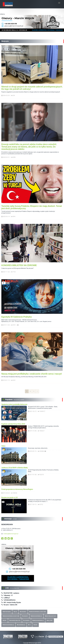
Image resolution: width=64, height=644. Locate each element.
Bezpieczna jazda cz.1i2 (9, 497)
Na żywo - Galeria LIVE (9, 605)
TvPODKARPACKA (8, 600)
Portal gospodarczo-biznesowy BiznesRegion (17, 489)
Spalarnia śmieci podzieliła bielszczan (14, 404)
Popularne (9, 400)
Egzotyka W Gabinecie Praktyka (16, 317)
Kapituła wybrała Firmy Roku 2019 (13, 424)
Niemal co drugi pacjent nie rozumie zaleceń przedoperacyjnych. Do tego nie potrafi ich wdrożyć (32, 88)
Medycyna (5, 41)
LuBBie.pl (5, 598)
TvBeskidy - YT (7, 595)
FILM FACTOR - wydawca (10, 593)
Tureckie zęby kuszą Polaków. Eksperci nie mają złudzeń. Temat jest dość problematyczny (32, 207)
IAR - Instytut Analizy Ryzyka (11, 602)
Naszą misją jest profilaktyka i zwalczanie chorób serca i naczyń (32, 374)
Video (3, 446)
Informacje (8, 519)
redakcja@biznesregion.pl (11, 534)
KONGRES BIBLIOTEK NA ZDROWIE (19, 265)
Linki (7, 588)
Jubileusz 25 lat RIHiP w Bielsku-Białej (14, 468)
